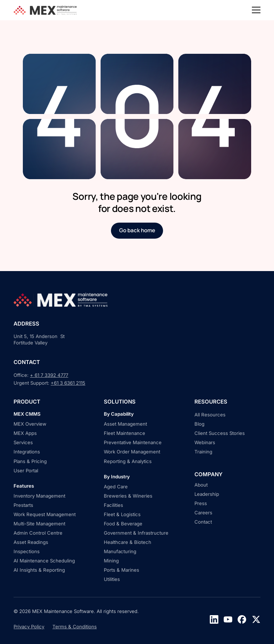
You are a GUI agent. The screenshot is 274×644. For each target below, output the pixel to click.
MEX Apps (25, 433)
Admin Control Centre (38, 533)
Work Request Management (45, 514)
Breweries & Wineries (128, 496)
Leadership (207, 494)
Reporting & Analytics (128, 461)
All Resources (210, 415)
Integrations (27, 452)
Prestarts (23, 505)
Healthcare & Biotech (128, 542)
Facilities (113, 505)
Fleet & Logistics (122, 514)
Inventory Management (39, 496)
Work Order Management (132, 452)
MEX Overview (30, 424)
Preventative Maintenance (133, 442)
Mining (111, 561)
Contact (203, 522)
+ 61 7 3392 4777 (49, 375)
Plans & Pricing (30, 461)
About (201, 485)
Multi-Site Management (39, 524)
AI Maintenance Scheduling (44, 561)
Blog (199, 424)
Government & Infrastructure (136, 533)
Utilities (112, 579)
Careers (203, 513)
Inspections (27, 551)
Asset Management (125, 424)
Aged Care (116, 487)
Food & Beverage (123, 524)
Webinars (205, 442)
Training (203, 452)
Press (201, 503)
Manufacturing (120, 551)
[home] (46, 10)
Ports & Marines (121, 570)
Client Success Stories (220, 433)
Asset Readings (31, 542)
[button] (256, 10)
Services (23, 442)
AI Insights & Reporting (39, 570)
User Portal (26, 471)
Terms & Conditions (75, 627)
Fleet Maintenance (125, 433)
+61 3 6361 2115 (68, 383)
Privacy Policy (29, 627)
